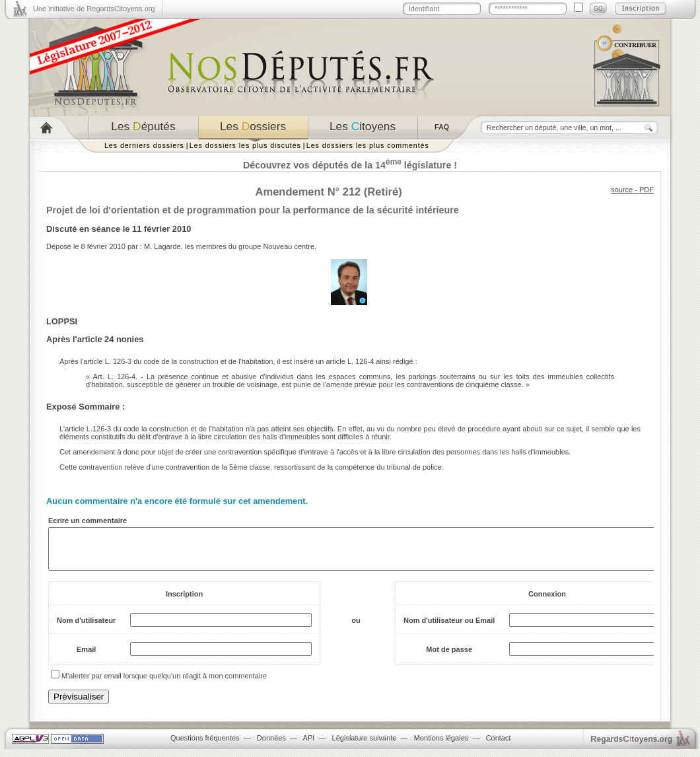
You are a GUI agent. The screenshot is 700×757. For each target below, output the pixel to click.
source (622, 190)
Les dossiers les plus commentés (368, 145)
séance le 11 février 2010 (142, 229)
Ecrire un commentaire (87, 521)
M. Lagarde (162, 246)
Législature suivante (365, 746)
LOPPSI (62, 321)
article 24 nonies (111, 339)
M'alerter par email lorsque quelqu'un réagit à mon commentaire (164, 684)
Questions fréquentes (205, 746)
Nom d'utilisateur (86, 628)
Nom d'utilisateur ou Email (449, 628)
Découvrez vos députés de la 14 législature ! (350, 165)
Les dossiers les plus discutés (245, 145)
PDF (647, 190)
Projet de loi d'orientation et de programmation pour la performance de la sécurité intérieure (253, 210)
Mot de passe (449, 657)
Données (271, 746)
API (309, 746)
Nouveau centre (289, 246)
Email (86, 657)
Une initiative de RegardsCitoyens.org (94, 9)
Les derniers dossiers (144, 145)
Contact (499, 746)
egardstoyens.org (631, 747)
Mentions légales (441, 746)
